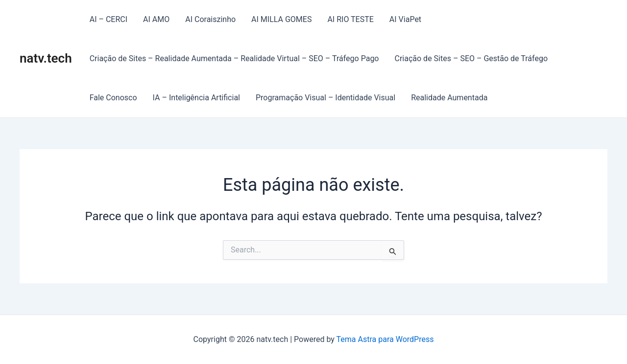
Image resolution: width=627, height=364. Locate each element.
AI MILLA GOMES (281, 19)
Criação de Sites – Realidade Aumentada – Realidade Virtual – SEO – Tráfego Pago (234, 58)
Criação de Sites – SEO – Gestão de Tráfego (471, 58)
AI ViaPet (405, 19)
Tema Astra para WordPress (385, 339)
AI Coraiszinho (210, 19)
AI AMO (156, 19)
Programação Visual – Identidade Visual (326, 98)
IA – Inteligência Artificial (196, 98)
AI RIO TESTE (350, 19)
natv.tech (46, 58)
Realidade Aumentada (449, 98)
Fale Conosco (113, 98)
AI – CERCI (109, 19)
